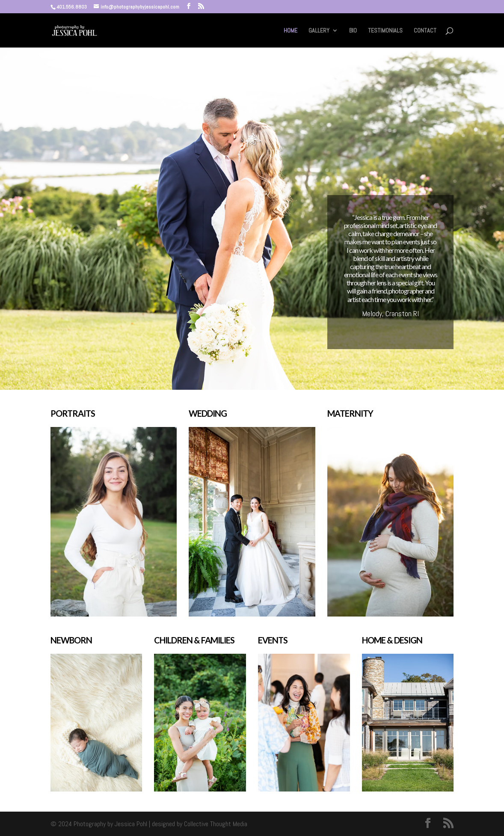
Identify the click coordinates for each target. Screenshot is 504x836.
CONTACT (425, 31)
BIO (353, 31)
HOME (291, 31)
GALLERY (319, 31)
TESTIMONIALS (385, 31)
